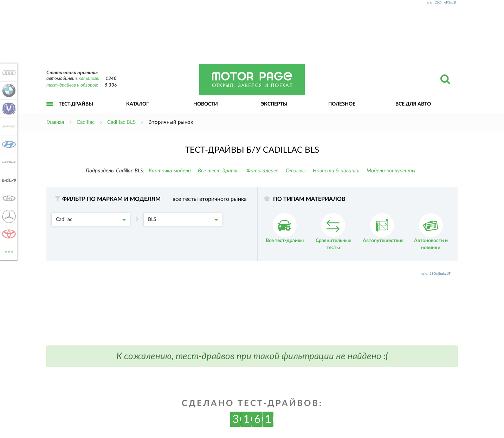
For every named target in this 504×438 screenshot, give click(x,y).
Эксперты (274, 104)
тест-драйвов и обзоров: (72, 85)
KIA (8, 180)
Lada (8, 198)
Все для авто (413, 104)
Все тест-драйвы (219, 171)
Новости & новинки (336, 171)
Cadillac (91, 220)
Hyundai (8, 144)
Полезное (342, 104)
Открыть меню (50, 112)
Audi (8, 72)
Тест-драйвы (76, 104)
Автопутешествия (383, 228)
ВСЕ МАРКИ (8, 251)
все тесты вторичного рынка (210, 199)
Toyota (8, 234)
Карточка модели (170, 171)
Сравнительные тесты (333, 232)
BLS (183, 220)
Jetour (8, 162)
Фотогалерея (263, 171)
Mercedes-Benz (8, 216)
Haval (8, 126)
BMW (8, 90)
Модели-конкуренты (391, 171)
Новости (206, 104)
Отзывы (296, 171)
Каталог (138, 104)
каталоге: (89, 79)
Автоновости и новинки (431, 232)
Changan (8, 108)
